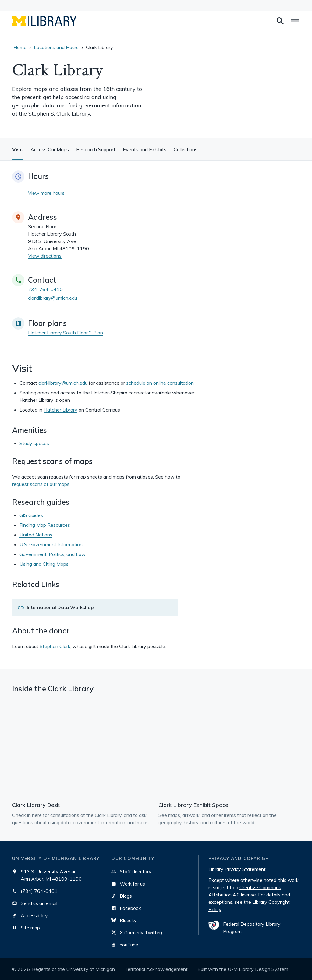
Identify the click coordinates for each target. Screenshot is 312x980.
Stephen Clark (55, 646)
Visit (18, 149)
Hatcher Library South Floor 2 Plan (66, 333)
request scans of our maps (41, 484)
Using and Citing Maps (44, 564)
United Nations (36, 535)
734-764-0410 (45, 289)
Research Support (96, 149)
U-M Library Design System (258, 969)
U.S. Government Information (51, 544)
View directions (45, 256)
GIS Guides (31, 515)
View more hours (46, 193)
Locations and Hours (56, 47)
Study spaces (34, 443)
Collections (186, 149)
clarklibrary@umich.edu (53, 298)
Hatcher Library (60, 410)
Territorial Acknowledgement (156, 969)
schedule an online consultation (160, 383)
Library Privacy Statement (237, 869)
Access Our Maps (50, 149)
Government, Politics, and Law (53, 554)
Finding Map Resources (45, 525)
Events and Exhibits (145, 149)
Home (20, 47)
